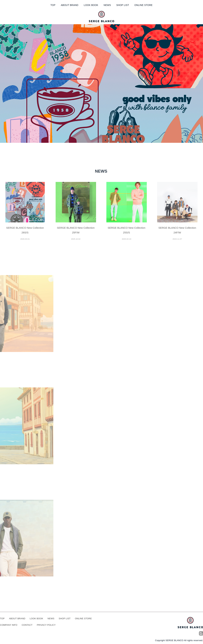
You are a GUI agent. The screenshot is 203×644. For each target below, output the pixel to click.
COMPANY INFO (9, 625)
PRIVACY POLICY (46, 625)
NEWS (107, 5)
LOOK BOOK (91, 5)
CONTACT (27, 625)
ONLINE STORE (144, 5)
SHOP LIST (123, 5)
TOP (53, 5)
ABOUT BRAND (70, 5)
